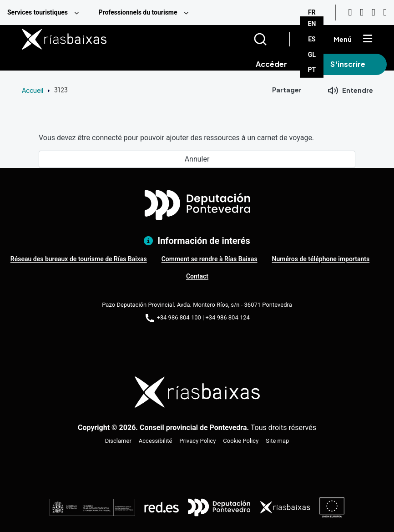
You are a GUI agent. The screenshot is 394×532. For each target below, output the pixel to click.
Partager (287, 90)
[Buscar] (271, 39)
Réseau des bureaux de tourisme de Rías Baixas (79, 259)
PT (312, 70)
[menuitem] (45, 13)
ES (312, 39)
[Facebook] (374, 13)
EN (312, 24)
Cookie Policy (241, 441)
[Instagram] (362, 13)
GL (312, 55)
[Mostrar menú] (368, 39)
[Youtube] (350, 13)
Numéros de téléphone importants (321, 259)
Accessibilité (156, 441)
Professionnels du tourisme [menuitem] (138, 12)
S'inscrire (348, 64)
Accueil (33, 90)
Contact (197, 276)
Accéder (271, 64)
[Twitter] (385, 13)
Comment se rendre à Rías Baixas (210, 259)
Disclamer (118, 441)
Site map (277, 441)
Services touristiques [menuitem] (38, 12)
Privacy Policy (197, 441)
